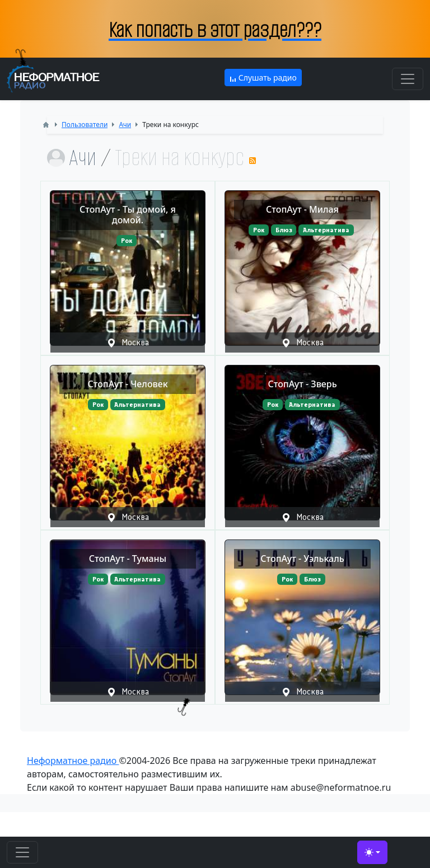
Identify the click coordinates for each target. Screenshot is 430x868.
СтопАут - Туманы (128, 559)
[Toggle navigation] (408, 79)
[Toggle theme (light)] (372, 852)
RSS (253, 161)
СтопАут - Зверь (302, 384)
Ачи (83, 158)
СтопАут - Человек (127, 384)
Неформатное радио (73, 761)
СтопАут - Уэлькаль (302, 559)
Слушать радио (263, 78)
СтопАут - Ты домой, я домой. (128, 215)
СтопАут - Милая (302, 209)
